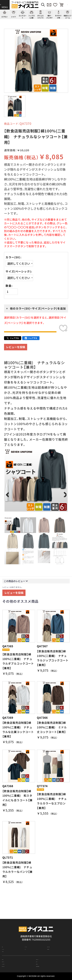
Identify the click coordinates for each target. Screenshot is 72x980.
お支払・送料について (13, 956)
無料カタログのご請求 (13, 965)
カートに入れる (30, 336)
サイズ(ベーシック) (18, 272)
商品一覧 (6, 930)
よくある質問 (9, 941)
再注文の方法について (47, 951)
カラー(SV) (13, 257)
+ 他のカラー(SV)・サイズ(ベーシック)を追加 (36, 308)
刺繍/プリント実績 (57, 930)
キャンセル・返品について (15, 961)
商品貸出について (45, 961)
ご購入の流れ (9, 951)
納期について (43, 956)
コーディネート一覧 (35, 930)
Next (64, 503)
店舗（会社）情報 (55, 936)
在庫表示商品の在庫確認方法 (51, 965)
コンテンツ (30, 936)
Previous (8, 503)
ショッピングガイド (12, 936)
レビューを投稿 (16, 355)
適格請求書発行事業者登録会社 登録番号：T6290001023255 (36, 920)
